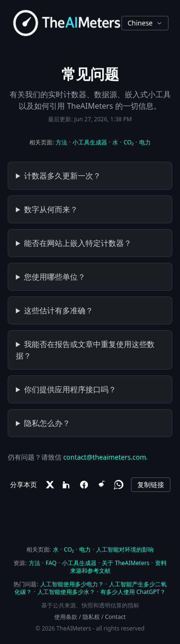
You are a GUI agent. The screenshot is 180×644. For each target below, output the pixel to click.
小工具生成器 (90, 142)
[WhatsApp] (119, 485)
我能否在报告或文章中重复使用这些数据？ (85, 350)
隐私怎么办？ (47, 423)
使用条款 (66, 617)
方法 (61, 142)
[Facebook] (84, 485)
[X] (49, 485)
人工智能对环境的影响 (125, 549)
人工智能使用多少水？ (66, 592)
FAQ (51, 563)
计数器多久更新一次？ (62, 176)
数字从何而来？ (51, 209)
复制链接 (151, 484)
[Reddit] (101, 485)
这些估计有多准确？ (59, 310)
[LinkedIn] (67, 485)
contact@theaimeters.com (105, 457)
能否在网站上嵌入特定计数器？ (78, 243)
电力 (145, 142)
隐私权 (91, 617)
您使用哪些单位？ (55, 277)
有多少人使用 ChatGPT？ (133, 592)
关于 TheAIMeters (126, 563)
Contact (115, 617)
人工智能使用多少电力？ (72, 584)
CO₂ (128, 142)
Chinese (145, 23)
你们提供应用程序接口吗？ (70, 389)
